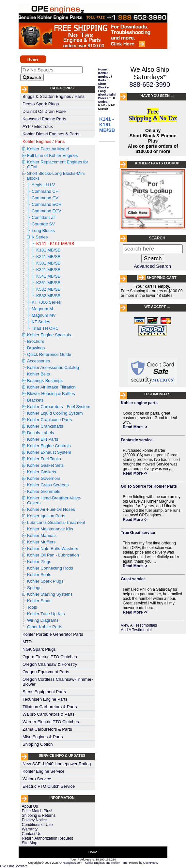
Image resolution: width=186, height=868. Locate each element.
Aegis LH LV (43, 185)
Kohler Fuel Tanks (44, 459)
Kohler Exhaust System (49, 452)
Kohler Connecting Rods (50, 568)
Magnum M (42, 309)
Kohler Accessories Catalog (53, 367)
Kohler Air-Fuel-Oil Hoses (51, 509)
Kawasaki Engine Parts (44, 119)
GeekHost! (150, 863)
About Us (30, 806)
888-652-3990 (150, 84)
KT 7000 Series (46, 302)
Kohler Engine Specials (49, 335)
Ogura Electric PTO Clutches (50, 657)
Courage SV (43, 224)
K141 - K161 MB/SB (55, 244)
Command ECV (46, 211)
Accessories (39, 361)
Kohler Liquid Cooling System (55, 413)
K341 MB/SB (48, 276)
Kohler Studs (39, 601)
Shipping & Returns (39, 815)
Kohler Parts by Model (48, 149)
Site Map (30, 843)
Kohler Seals (39, 575)
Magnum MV (44, 315)
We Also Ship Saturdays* (150, 73)
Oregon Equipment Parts (46, 672)
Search (157, 238)
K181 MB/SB (48, 250)
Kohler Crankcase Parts (49, 420)
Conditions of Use (37, 825)
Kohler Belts (39, 374)
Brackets (35, 400)
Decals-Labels (40, 433)
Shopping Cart (162, 278)
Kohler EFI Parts (43, 439)
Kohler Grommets (44, 491)
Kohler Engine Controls (49, 446)
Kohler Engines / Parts (44, 141)
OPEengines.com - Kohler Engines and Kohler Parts (93, 863)
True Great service (138, 533)
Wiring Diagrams (43, 620)
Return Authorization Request (47, 838)
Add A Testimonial (136, 630)
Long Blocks (43, 230)
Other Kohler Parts (45, 627)
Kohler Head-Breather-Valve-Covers (54, 500)
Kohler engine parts (139, 403)
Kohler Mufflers (41, 542)
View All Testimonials (139, 625)
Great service (133, 579)
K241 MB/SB (48, 257)
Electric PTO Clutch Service (49, 786)
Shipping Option (38, 744)
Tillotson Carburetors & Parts (50, 707)
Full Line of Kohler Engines (52, 155)
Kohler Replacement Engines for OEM (58, 164)
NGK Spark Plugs (39, 649)
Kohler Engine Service (44, 771)
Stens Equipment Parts (44, 692)
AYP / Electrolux (38, 126)
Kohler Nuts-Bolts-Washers (53, 548)
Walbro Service (37, 779)
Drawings (36, 348)
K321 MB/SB (48, 270)
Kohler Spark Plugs (45, 581)
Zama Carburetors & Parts (47, 729)
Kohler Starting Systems (50, 594)
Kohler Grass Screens (48, 485)
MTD (27, 642)
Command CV (45, 198)
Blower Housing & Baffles (51, 394)
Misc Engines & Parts (43, 737)
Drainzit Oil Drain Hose (44, 111)
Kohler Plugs (39, 562)
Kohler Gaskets (42, 472)
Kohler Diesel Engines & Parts (51, 134)
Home (33, 59)
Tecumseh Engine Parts (45, 699)
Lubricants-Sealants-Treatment (56, 522)
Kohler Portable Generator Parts (53, 634)
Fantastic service (137, 440)
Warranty (30, 829)
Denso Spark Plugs (41, 104)
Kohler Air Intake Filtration (51, 387)
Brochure (36, 341)
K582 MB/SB (48, 296)
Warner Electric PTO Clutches (51, 722)
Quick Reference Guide (49, 354)
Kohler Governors (44, 478)
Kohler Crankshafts (45, 426)
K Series (40, 237)
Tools (32, 607)
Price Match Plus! (37, 811)
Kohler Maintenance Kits (50, 529)
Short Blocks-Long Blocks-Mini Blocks (56, 176)
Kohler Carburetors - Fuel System (59, 407)
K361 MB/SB (48, 283)
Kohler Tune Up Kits (46, 614)
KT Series (41, 322)
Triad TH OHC (45, 328)
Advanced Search (152, 266)
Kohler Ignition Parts (46, 516)
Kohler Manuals (42, 535)
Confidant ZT (44, 217)
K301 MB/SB (48, 263)
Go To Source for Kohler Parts (149, 486)
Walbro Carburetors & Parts (48, 714)
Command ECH (46, 204)
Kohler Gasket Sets (45, 465)
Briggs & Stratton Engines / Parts (54, 96)
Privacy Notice (34, 820)
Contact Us (31, 834)
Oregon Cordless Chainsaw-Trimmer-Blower (58, 682)
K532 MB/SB (48, 289)
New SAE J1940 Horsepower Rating (57, 764)
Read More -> (135, 427)
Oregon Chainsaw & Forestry (50, 664)
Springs (34, 588)
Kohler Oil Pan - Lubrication (53, 555)
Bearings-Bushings (45, 381)
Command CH (45, 191)
